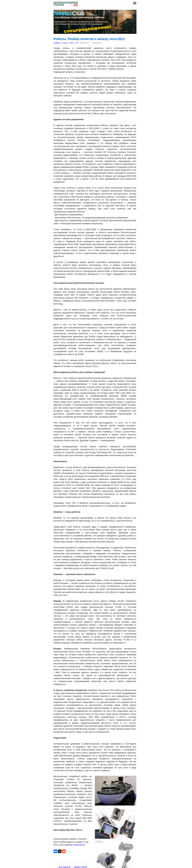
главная (57, 43)
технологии (79, 845)
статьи (65, 43)
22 (77, 43)
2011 (72, 43)
